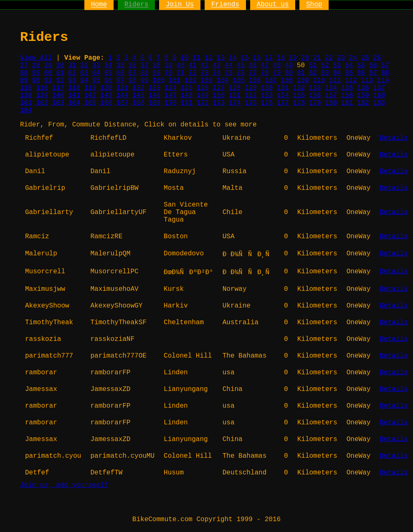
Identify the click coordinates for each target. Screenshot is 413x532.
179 (315, 103)
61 (60, 73)
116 (42, 88)
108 (287, 81)
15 (245, 58)
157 (331, 96)
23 (341, 58)
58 (24, 73)
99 (144, 81)
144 (123, 96)
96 (108, 81)
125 (186, 88)
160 (379, 96)
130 (267, 88)
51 (313, 66)
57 (385, 66)
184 (26, 111)
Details (394, 138)
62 (72, 73)
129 (251, 88)
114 (383, 81)
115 (26, 88)
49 (289, 66)
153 (267, 96)
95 (96, 81)
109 (303, 81)
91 (48, 81)
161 (26, 103)
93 (72, 81)
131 (283, 88)
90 (36, 81)
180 (331, 103)
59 (36, 73)
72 (192, 73)
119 (90, 88)
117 (58, 88)
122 (138, 88)
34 (108, 66)
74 (217, 73)
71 (181, 73)
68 (144, 73)
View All (36, 58)
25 (365, 58)
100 (158, 81)
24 (353, 58)
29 (48, 66)
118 (74, 88)
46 (252, 66)
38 (156, 66)
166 (106, 103)
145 (138, 96)
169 (154, 103)
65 (108, 73)
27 (24, 66)
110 (319, 81)
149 (203, 96)
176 (267, 103)
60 (48, 73)
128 (234, 88)
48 (277, 66)
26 (377, 58)
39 (168, 66)
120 (106, 88)
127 (219, 88)
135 (347, 88)
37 (144, 66)
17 (269, 58)
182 (363, 103)
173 (219, 103)
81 (301, 73)
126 (203, 88)
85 (349, 73)
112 (351, 81)
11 (196, 58)
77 (252, 73)
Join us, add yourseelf (64, 485)
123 (154, 88)
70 (168, 73)
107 (271, 81)
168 (138, 103)
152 (251, 96)
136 (363, 88)
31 (72, 66)
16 (257, 58)
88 (385, 73)
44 (229, 66)
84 (337, 73)
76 (241, 73)
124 (171, 88)
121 (123, 88)
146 (154, 96)
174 (234, 103)
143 (106, 96)
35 (120, 66)
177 (283, 103)
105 (239, 81)
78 (265, 73)
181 (347, 103)
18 (281, 58)
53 (337, 66)
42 (204, 66)
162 (42, 103)
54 (349, 66)
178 (299, 103)
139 (42, 96)
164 (74, 103)
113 (367, 81)
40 (181, 66)
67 (132, 73)
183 (379, 103)
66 (120, 73)
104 (223, 81)
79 (277, 73)
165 (90, 103)
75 (229, 73)
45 (241, 66)
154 (283, 96)
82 (313, 73)
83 (325, 73)
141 (74, 96)
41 (192, 66)
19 (293, 58)
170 (171, 103)
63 (84, 73)
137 (379, 88)
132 (299, 88)
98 (132, 81)
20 (305, 58)
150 (219, 96)
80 (289, 73)
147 (171, 96)
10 (184, 58)
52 (325, 66)
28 (36, 66)
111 (335, 81)
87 (373, 73)
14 (232, 58)
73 (204, 73)
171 (186, 103)
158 (347, 96)
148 (186, 96)
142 (90, 96)
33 (96, 66)
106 (255, 81)
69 (156, 73)
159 (363, 96)
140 (58, 96)
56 (373, 66)
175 (251, 103)
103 (206, 81)
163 (58, 103)
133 (315, 88)
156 (315, 96)
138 (26, 96)
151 (234, 96)
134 (331, 88)
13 (221, 58)
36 (132, 66)
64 (96, 73)
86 (361, 73)
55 (361, 66)
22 (329, 58)
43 (217, 66)
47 (265, 66)
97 (120, 81)
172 (203, 103)
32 (84, 66)
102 (191, 81)
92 (60, 81)
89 (24, 81)
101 (174, 81)
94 (84, 81)
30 (60, 66)
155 (299, 96)
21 (317, 58)
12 (209, 58)
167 (123, 103)
